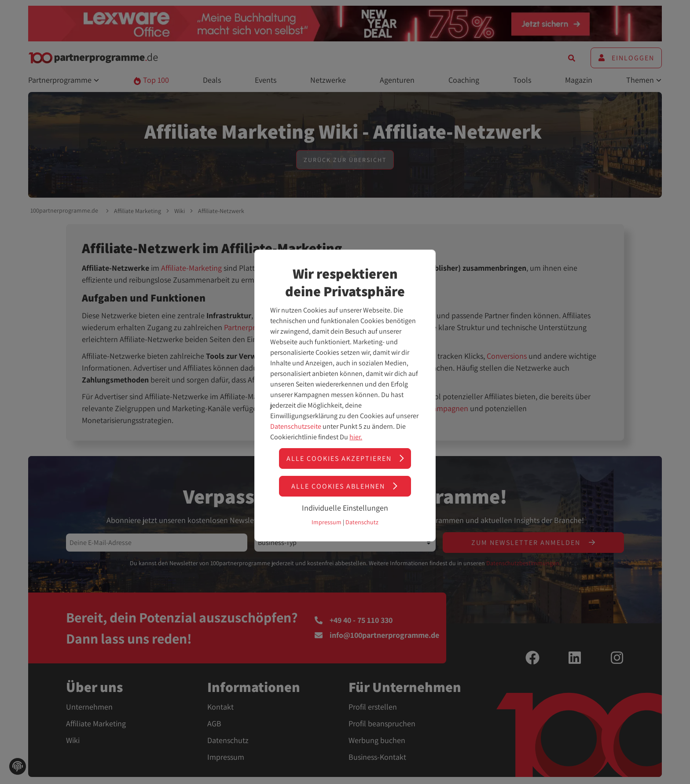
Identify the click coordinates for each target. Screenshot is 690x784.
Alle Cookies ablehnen (345, 486)
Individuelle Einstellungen (345, 508)
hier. (356, 437)
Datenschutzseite (296, 426)
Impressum (327, 522)
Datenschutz (362, 522)
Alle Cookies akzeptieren (346, 458)
